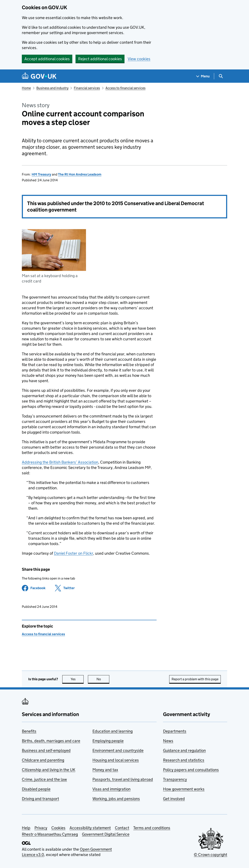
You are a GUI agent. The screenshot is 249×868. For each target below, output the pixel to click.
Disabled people (36, 789)
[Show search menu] (221, 76)
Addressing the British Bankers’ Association (60, 462)
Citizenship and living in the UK (49, 770)
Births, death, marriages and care (51, 741)
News (168, 741)
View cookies (139, 59)
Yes (77, 679)
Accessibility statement (90, 828)
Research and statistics (184, 760)
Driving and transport (40, 799)
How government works (184, 789)
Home (26, 88)
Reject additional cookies (100, 59)
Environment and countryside (118, 750)
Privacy (41, 828)
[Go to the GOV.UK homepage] (39, 76)
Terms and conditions (152, 828)
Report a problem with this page (195, 679)
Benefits (29, 731)
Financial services (87, 88)
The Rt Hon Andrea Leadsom (80, 174)
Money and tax (105, 770)
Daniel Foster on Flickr (73, 553)
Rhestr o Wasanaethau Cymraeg (50, 834)
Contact (122, 828)
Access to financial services (125, 88)
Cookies (58, 828)
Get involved (174, 799)
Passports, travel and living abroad (123, 779)
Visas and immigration (111, 789)
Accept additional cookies (47, 59)
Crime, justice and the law (44, 779)
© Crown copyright (210, 855)
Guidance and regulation (184, 750)
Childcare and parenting (43, 760)
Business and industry (52, 88)
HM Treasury (41, 174)
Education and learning (113, 731)
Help (26, 828)
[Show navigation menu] (203, 76)
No (103, 679)
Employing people (108, 741)
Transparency (175, 779)
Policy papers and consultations (191, 770)
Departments (175, 731)
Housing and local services (116, 760)
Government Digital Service (106, 834)
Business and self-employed (46, 750)
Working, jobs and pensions (116, 799)
